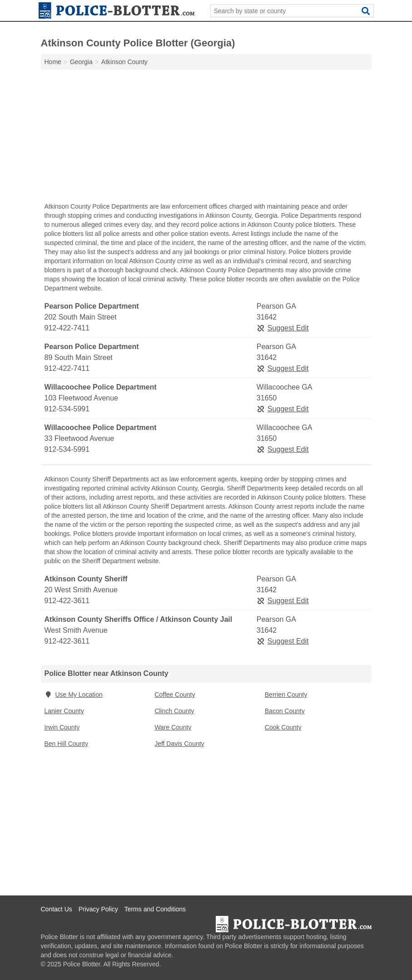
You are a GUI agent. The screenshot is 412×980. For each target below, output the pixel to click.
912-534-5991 (67, 409)
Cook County (283, 727)
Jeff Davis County (179, 744)
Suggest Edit (283, 328)
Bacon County (285, 711)
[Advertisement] (206, 138)
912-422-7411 (67, 328)
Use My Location (74, 695)
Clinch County (174, 711)
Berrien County (286, 695)
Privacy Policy (98, 909)
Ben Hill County (67, 744)
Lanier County (64, 711)
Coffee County (175, 695)
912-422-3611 (67, 601)
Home (53, 62)
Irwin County (62, 727)
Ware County (173, 727)
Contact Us (57, 909)
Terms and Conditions (155, 909)
